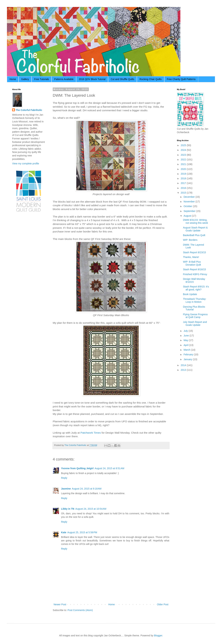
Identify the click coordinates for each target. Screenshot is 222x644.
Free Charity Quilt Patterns (181, 79)
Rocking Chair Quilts (151, 79)
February (189, 354)
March (187, 350)
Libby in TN (68, 509)
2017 (184, 183)
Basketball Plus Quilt (194, 235)
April (186, 345)
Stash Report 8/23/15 (194, 252)
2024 (184, 150)
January (188, 359)
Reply (64, 478)
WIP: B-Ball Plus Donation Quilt (192, 263)
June (186, 336)
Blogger (158, 635)
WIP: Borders (190, 240)
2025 (184, 145)
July (186, 331)
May (186, 340)
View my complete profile (26, 164)
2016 (184, 188)
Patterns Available (64, 79)
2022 (184, 160)
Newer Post (60, 604)
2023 (184, 155)
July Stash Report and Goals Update (195, 323)
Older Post (163, 604)
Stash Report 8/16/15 (194, 269)
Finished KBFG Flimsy (195, 274)
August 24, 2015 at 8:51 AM (109, 468)
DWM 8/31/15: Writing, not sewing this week (195, 221)
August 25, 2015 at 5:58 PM (82, 532)
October (188, 206)
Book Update (190, 294)
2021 (184, 164)
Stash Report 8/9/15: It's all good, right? (196, 288)
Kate (64, 532)
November (189, 202)
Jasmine (66, 489)
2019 (184, 174)
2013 (184, 370)
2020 (184, 169)
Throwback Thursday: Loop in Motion (195, 300)
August (188, 216)
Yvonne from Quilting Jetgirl (77, 468)
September (190, 211)
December (189, 197)
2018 (184, 178)
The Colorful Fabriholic (29, 110)
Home (13, 79)
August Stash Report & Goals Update (195, 229)
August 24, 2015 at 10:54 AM (91, 509)
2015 (184, 193)
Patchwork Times (91, 433)
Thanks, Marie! (191, 257)
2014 (184, 365)
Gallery (25, 79)
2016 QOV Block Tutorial (92, 79)
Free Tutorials (42, 79)
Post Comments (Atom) (80, 610)
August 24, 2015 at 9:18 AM (87, 489)
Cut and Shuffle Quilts (122, 79)
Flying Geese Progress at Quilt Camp (195, 316)
